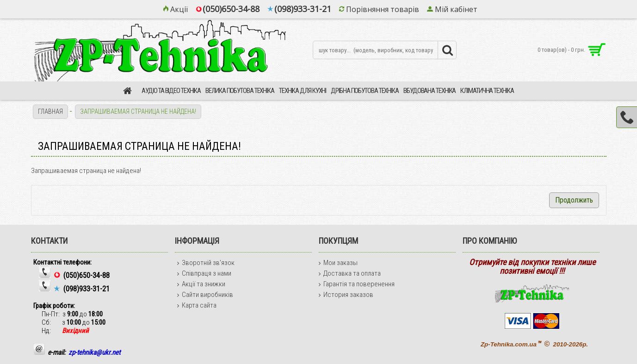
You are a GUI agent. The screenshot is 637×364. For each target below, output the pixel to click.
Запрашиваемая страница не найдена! (138, 111)
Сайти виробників (205, 295)
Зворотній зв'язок (206, 263)
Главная (50, 111)
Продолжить (574, 200)
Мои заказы (338, 263)
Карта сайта (197, 305)
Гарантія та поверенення (357, 284)
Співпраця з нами (204, 273)
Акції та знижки (201, 284)
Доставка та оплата (350, 273)
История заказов (346, 295)
